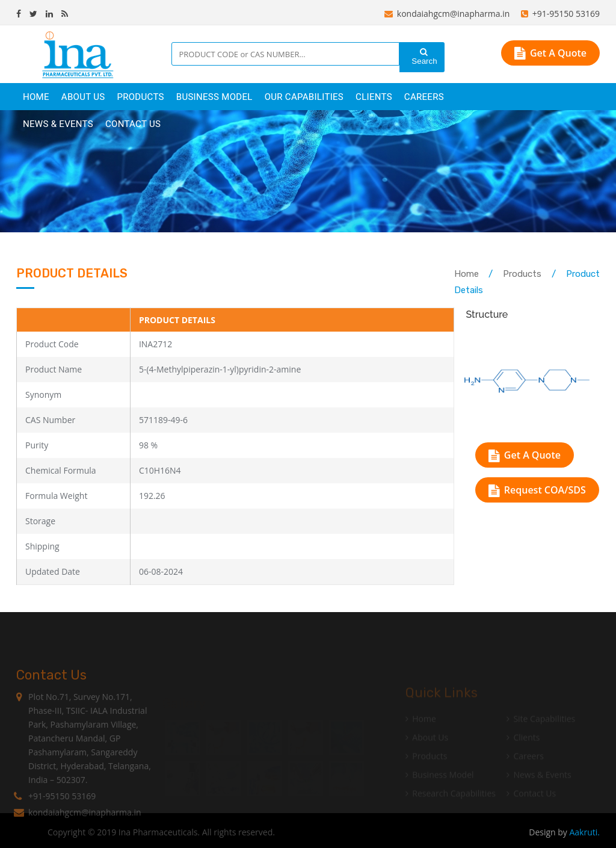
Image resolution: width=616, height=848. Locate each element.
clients (374, 97)
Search (423, 57)
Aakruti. (584, 832)
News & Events (58, 124)
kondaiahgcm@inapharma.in (447, 14)
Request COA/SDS (537, 490)
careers (424, 97)
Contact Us (133, 124)
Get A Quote (550, 53)
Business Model (214, 97)
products (140, 97)
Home (36, 97)
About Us (83, 97)
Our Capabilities (304, 97)
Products (522, 274)
